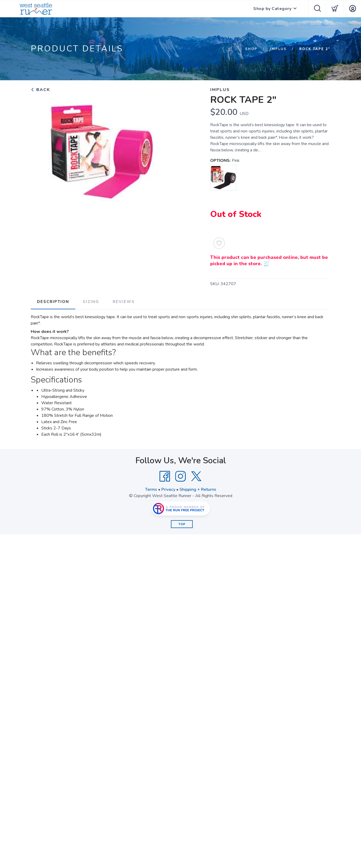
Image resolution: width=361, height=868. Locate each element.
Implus (278, 49)
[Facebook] (165, 476)
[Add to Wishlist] (219, 243)
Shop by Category (272, 9)
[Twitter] (196, 476)
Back (40, 90)
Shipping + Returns (198, 489)
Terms (151, 489)
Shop (251, 49)
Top (182, 524)
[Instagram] (180, 476)
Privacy (168, 489)
